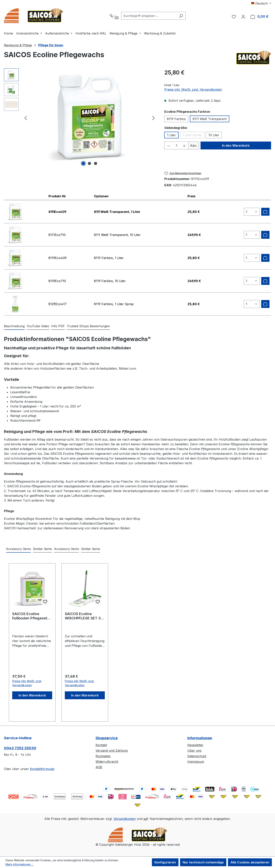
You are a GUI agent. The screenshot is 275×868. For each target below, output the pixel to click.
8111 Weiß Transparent (210, 119)
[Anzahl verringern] (168, 145)
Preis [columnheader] (191, 196)
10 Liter (214, 135)
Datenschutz (197, 756)
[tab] (14, 326)
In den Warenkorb (236, 145)
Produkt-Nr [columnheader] (57, 196)
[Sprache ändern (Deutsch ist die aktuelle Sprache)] (261, 3)
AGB (99, 767)
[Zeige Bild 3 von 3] (96, 163)
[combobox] (149, 16)
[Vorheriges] (26, 118)
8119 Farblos (176, 119)
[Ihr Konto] (243, 17)
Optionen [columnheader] (101, 196)
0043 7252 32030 (20, 748)
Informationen (200, 738)
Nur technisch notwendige (203, 862)
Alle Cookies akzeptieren (250, 862)
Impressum (196, 762)
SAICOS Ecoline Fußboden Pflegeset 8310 (30, 616)
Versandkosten (125, 819)
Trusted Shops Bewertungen (88, 326)
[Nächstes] (153, 118)
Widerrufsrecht (107, 762)
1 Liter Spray (194, 136)
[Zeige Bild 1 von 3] (83, 163)
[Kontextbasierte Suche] (114, 17)
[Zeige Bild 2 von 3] (89, 163)
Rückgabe (103, 756)
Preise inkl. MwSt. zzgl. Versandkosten (193, 90)
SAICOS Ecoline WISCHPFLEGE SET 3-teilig (84, 616)
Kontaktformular (42, 769)
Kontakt (101, 745)
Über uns (194, 751)
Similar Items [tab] (42, 549)
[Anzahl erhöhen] (184, 145)
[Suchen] (181, 16)
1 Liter (171, 135)
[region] (80, 118)
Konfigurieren (165, 862)
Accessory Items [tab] (18, 549)
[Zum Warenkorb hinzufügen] (265, 212)
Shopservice (107, 738)
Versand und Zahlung (112, 751)
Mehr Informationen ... (19, 864)
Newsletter (195, 745)
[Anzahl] (176, 145)
